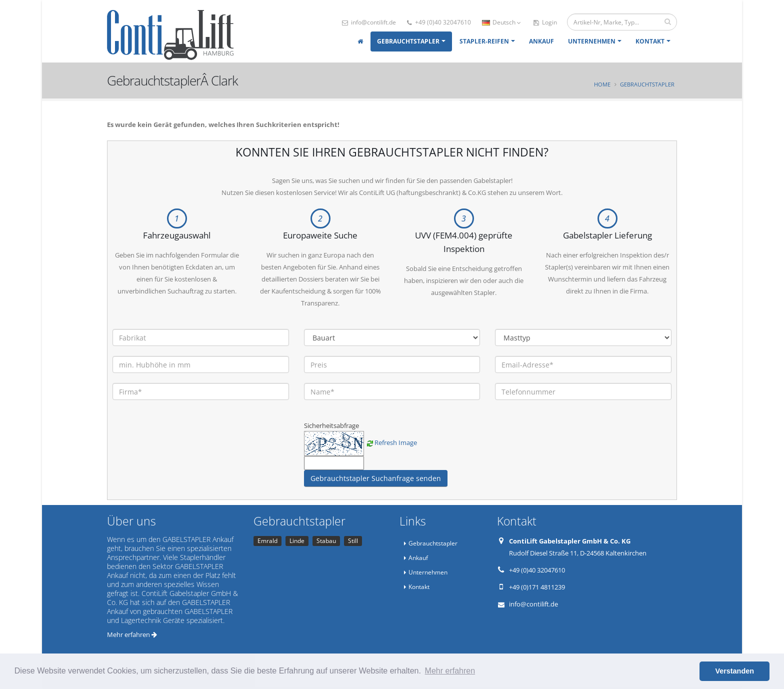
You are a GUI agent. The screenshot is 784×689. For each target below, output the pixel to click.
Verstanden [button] (734, 671)
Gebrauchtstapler (408, 41)
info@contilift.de (369, 22)
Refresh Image (396, 442)
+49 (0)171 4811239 (537, 587)
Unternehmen (592, 41)
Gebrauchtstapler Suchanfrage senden (376, 478)
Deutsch (501, 22)
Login (545, 22)
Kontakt (650, 41)
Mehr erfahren (132, 634)
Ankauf (541, 41)
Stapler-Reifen (484, 41)
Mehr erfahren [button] (450, 671)
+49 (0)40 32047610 (439, 22)
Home (602, 84)
